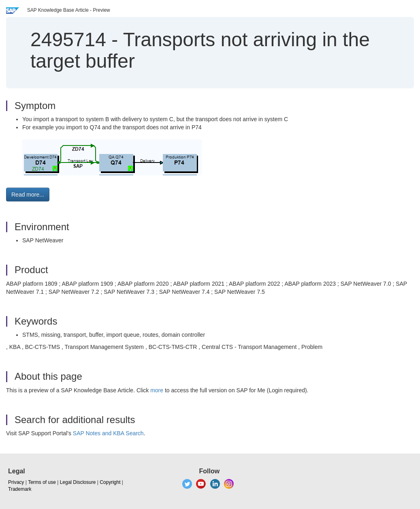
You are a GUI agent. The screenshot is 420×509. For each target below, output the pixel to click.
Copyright (110, 482)
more (157, 390)
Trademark (20, 489)
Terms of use (42, 482)
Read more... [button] (28, 195)
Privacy (16, 482)
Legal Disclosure (78, 482)
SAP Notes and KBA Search (108, 433)
